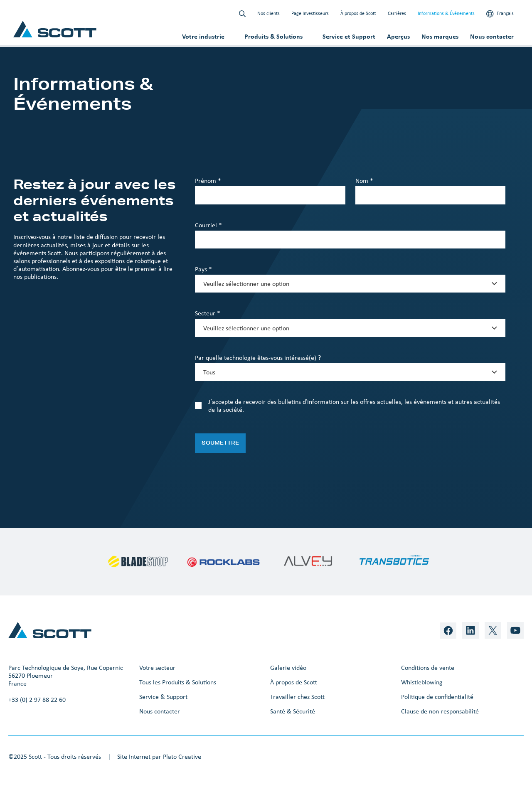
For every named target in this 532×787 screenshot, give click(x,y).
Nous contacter (492, 36)
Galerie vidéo (288, 668)
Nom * (364, 181)
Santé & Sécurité (293, 711)
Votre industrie (203, 36)
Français (500, 14)
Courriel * (208, 225)
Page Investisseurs (310, 13)
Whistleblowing (422, 682)
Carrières (397, 13)
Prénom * (208, 181)
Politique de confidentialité (437, 697)
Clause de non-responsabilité (440, 711)
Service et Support (349, 36)
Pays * (203, 269)
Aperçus (398, 36)
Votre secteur (157, 668)
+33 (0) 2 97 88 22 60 (37, 700)
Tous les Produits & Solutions (178, 682)
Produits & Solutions (273, 36)
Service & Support (163, 697)
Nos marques (440, 36)
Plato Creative (182, 756)
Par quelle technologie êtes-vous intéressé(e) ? (258, 358)
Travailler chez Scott (297, 697)
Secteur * (208, 313)
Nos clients (268, 13)
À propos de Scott (358, 13)
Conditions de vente (428, 668)
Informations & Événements (446, 13)
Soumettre (220, 443)
